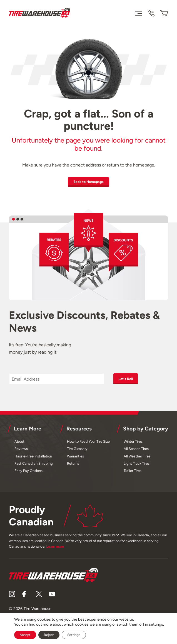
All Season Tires (136, 451)
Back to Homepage (89, 182)
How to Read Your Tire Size (88, 444)
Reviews (21, 451)
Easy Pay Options (28, 473)
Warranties (75, 458)
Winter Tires (133, 444)
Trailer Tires (133, 473)
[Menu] (138, 13)
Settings (74, 635)
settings (156, 624)
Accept (25, 635)
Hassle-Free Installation (33, 458)
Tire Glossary (77, 451)
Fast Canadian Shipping (34, 466)
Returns (73, 466)
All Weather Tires (137, 458)
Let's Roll (129, 380)
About (19, 444)
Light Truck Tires (137, 466)
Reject (49, 635)
